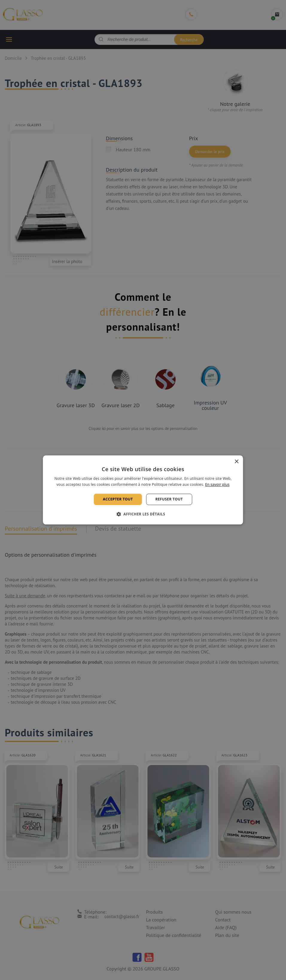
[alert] (143, 490)
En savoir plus (217, 485)
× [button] (236, 462)
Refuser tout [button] (169, 499)
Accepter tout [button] (118, 499)
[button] (143, 514)
